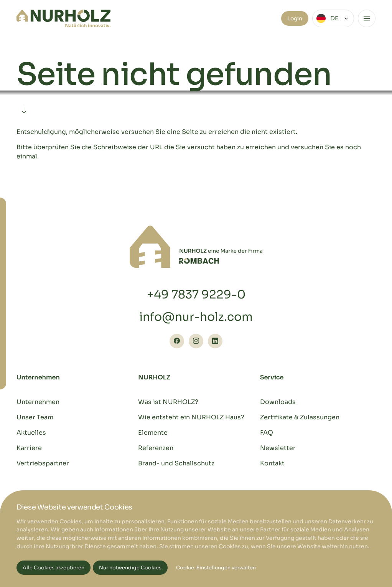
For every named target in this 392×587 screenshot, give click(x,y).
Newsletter (278, 448)
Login (295, 18)
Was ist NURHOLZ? (168, 402)
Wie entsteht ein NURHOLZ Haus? (191, 417)
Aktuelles (31, 433)
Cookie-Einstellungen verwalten (216, 568)
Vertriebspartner (43, 463)
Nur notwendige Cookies (130, 568)
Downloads (278, 402)
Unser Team (35, 417)
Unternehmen (38, 402)
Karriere (29, 448)
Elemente (153, 433)
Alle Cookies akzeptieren (54, 568)
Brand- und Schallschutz (176, 463)
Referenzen (156, 448)
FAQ (267, 433)
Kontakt (272, 463)
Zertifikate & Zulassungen (300, 417)
